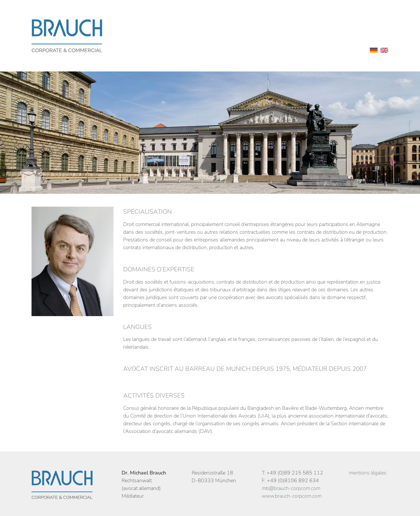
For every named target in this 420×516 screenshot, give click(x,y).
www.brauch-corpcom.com (292, 496)
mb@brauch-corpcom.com (291, 488)
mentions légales (368, 473)
